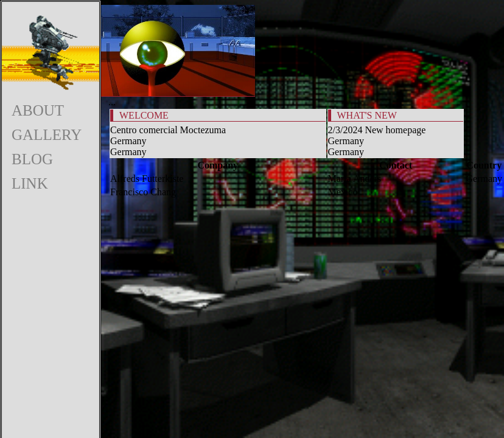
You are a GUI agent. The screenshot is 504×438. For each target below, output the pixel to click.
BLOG (32, 159)
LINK (30, 183)
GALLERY (47, 135)
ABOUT (38, 110)
